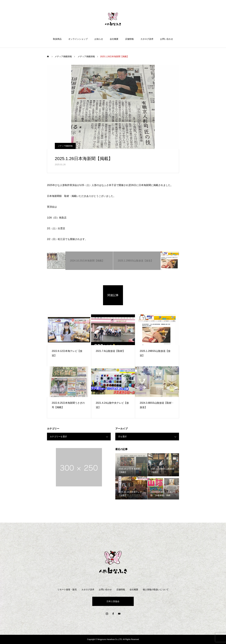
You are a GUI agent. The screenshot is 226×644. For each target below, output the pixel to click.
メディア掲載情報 (65, 146)
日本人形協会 (113, 601)
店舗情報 (129, 39)
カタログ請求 (147, 39)
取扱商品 (57, 39)
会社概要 (114, 39)
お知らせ (99, 39)
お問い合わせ (167, 39)
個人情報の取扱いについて (156, 590)
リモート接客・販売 (67, 590)
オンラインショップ (78, 39)
